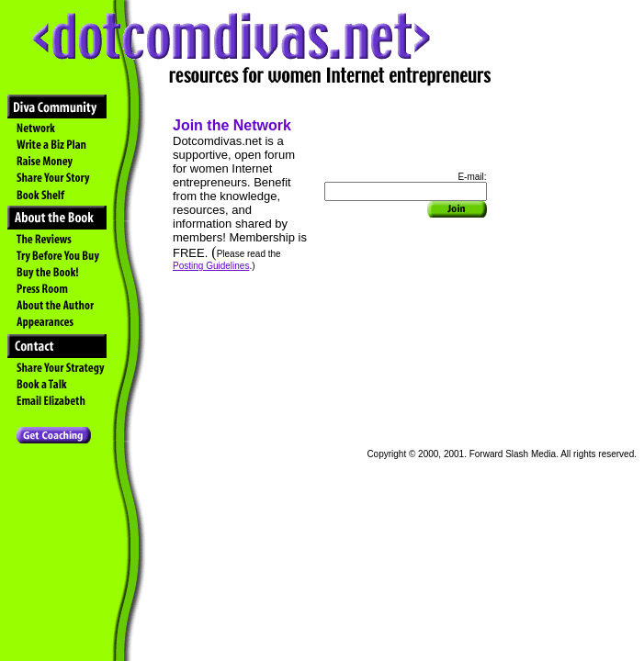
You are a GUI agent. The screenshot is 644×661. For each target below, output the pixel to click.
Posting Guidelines (211, 266)
